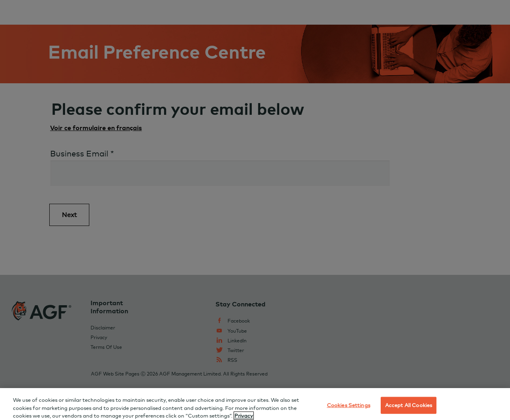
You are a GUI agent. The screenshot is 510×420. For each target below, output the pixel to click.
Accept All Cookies (409, 408)
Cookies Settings (349, 408)
